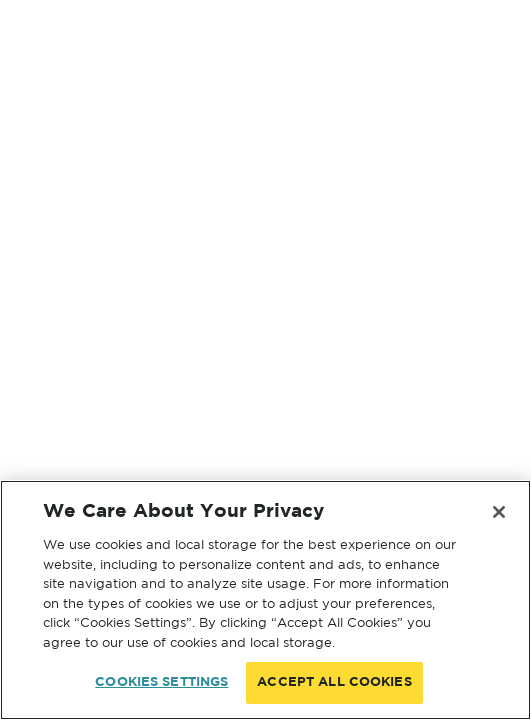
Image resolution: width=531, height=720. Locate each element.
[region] (265, 600)
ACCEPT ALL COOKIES (334, 682)
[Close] (499, 512)
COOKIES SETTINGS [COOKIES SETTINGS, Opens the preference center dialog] (161, 682)
